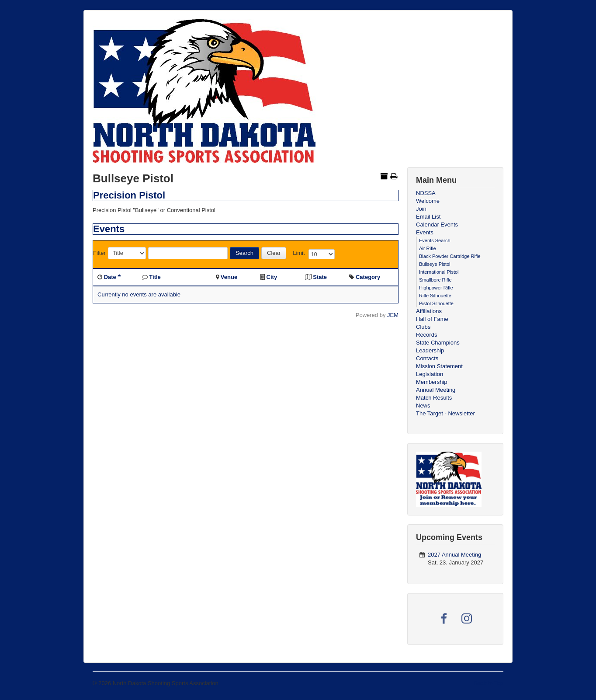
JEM (393, 315)
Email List (428, 217)
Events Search (435, 240)
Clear (274, 253)
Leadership (430, 350)
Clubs (423, 327)
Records (426, 335)
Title (155, 277)
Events (425, 232)
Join (421, 209)
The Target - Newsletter (445, 413)
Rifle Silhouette (435, 296)
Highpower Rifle (436, 288)
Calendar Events (437, 225)
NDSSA (426, 193)
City (272, 277)
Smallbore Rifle (435, 280)
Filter (99, 253)
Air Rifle (428, 248)
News (423, 406)
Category (368, 277)
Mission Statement (439, 366)
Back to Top (489, 683)
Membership (432, 382)
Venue (229, 277)
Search (244, 253)
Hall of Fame (432, 319)
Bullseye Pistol (435, 264)
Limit (299, 253)
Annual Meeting (436, 390)
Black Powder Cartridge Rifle (450, 256)
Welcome (428, 201)
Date (112, 277)
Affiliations (429, 311)
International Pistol (439, 272)
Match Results (434, 398)
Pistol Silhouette (436, 303)
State (320, 277)
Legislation (430, 374)
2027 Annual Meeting (454, 555)
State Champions (438, 343)
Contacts (427, 358)
